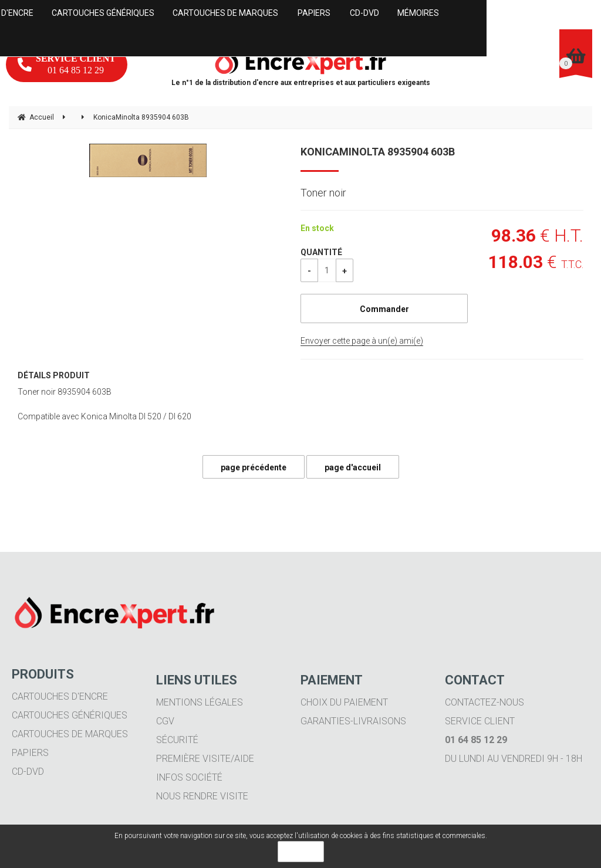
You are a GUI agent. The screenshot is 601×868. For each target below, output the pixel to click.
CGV (165, 721)
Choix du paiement (344, 702)
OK (301, 852)
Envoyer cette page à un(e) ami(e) (362, 341)
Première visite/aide (205, 759)
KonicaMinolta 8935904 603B (378, 152)
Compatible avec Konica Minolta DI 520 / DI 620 (104, 416)
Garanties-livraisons (353, 721)
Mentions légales (200, 702)
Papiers (30, 753)
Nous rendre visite (202, 796)
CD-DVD (28, 772)
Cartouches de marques (70, 734)
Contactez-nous (484, 702)
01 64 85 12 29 (67, 64)
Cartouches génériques (70, 715)
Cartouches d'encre (60, 696)
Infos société (189, 777)
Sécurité (177, 740)
